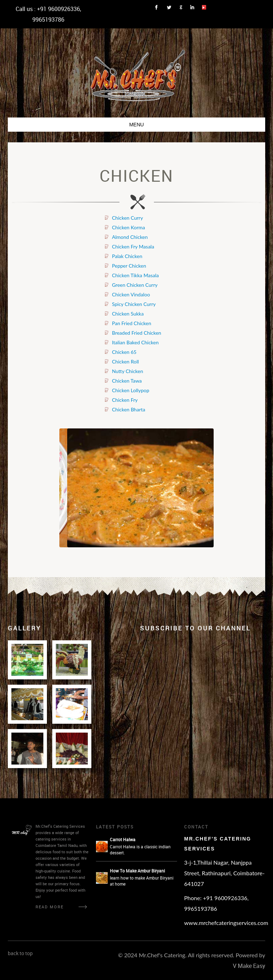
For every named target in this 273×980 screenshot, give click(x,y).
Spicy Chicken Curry (134, 304)
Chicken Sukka (128, 314)
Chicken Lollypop (131, 390)
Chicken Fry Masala (133, 247)
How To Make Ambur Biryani (137, 871)
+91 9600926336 (58, 9)
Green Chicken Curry (135, 285)
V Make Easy (249, 966)
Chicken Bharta (129, 409)
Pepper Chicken (129, 266)
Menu (136, 125)
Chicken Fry (125, 400)
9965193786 (48, 20)
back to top (20, 953)
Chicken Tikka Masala (135, 275)
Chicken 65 (124, 352)
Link (159, 7)
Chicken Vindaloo (131, 294)
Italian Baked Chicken (135, 342)
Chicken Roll (125, 362)
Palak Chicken (127, 256)
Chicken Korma (129, 227)
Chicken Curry (127, 218)
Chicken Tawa (127, 381)
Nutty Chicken (128, 371)
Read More (50, 907)
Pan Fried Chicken (132, 323)
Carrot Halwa (123, 839)
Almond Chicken (130, 237)
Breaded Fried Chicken (136, 333)
